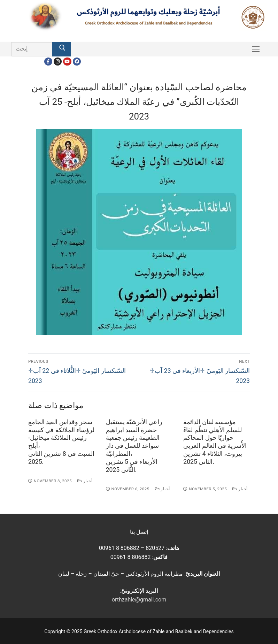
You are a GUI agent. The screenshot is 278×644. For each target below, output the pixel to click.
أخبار (85, 481)
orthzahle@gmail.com (139, 600)
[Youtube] (67, 62)
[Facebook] (48, 62)
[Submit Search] (61, 49)
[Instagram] (58, 62)
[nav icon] (256, 49)
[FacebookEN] (77, 62)
